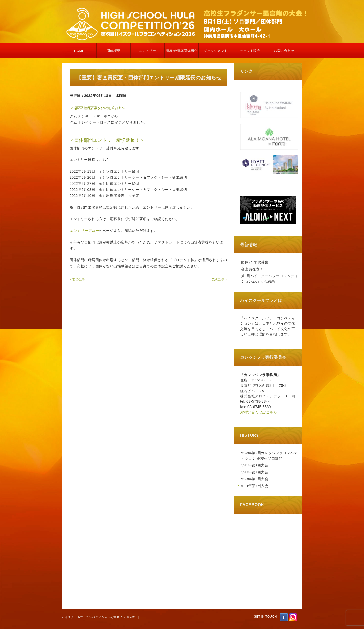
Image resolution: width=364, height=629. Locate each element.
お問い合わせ (284, 51)
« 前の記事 (77, 279)
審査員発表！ (252, 269)
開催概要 (113, 51)
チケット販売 (250, 51)
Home (79, 51)
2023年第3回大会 (255, 479)
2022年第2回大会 (255, 472)
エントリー (148, 51)
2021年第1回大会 (255, 465)
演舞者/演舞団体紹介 (182, 51)
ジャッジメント (216, 51)
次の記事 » (220, 279)
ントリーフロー (86, 231)
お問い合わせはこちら (258, 412)
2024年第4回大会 (255, 486)
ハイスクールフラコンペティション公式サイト (94, 617)
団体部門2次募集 (255, 262)
